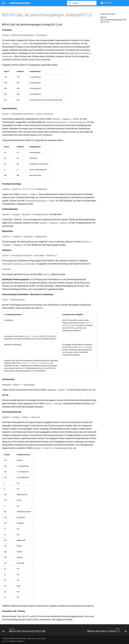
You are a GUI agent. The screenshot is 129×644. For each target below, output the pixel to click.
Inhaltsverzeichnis (108, 14)
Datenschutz (41, 639)
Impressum (31, 639)
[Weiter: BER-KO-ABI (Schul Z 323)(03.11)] (106, 631)
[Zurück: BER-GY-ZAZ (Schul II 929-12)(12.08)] (24, 631)
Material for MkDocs (17, 641)
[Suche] (82, 3)
